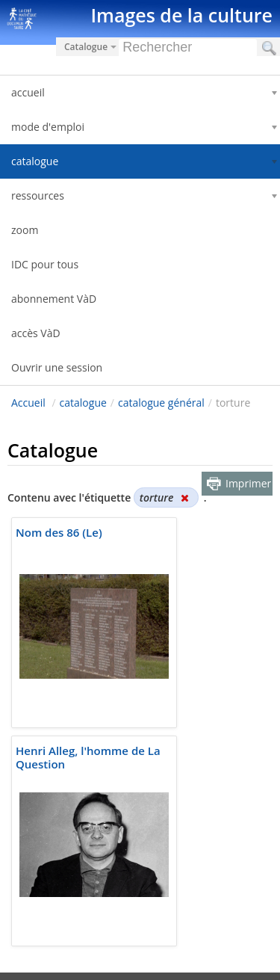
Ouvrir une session (57, 367)
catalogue (83, 403)
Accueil (28, 403)
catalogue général (161, 403)
